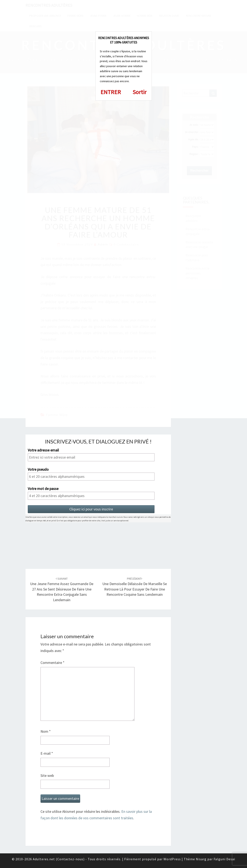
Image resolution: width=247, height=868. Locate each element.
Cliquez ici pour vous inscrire (91, 509)
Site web (47, 775)
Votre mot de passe (43, 489)
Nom (46, 731)
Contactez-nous (70, 859)
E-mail (47, 753)
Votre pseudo (38, 469)
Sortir (140, 92)
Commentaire (53, 663)
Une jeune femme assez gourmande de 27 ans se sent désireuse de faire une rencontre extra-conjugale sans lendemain (62, 589)
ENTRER (111, 92)
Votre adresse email (43, 450)
